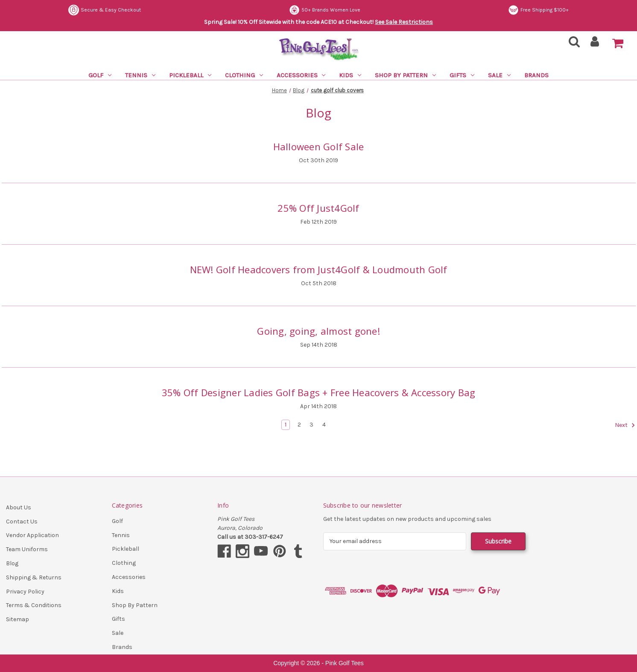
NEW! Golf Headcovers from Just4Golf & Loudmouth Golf (319, 269)
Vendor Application (32, 535)
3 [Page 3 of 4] (311, 425)
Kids (350, 75)
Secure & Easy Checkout (105, 10)
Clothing (244, 75)
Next (625, 425)
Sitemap (18, 619)
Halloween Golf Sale (319, 146)
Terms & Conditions (34, 605)
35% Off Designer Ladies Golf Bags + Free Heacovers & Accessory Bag (319, 392)
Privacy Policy (25, 592)
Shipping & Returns (34, 577)
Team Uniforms (27, 549)
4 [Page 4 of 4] (324, 425)
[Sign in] (595, 44)
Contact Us (22, 522)
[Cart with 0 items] (618, 44)
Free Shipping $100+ (538, 10)
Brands (536, 75)
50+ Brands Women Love (325, 10)
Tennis (140, 75)
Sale (499, 75)
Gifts (462, 75)
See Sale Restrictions (404, 22)
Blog (12, 563)
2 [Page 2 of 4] (299, 425)
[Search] (572, 44)
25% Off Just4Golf (318, 208)
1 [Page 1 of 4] (286, 425)
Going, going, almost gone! (318, 331)
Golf (100, 75)
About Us (19, 507)
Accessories (301, 75)
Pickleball (190, 75)
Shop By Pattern (405, 75)
